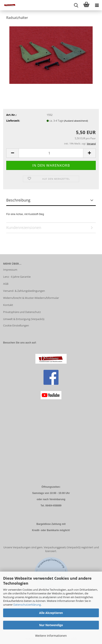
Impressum (10, 270)
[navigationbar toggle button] (97, 5)
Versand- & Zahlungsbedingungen (24, 291)
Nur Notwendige (51, 625)
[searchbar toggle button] (76, 5)
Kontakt (8, 305)
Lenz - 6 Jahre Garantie (17, 277)
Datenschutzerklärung (27, 605)
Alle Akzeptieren (51, 613)
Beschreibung (18, 200)
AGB (6, 284)
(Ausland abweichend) (76, 121)
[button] (12, 153)
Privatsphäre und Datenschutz (22, 312)
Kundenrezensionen (24, 227)
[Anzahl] (51, 153)
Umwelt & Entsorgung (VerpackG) (24, 319)
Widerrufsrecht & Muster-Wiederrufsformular (31, 298)
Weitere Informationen (51, 636)
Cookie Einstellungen (16, 325)
